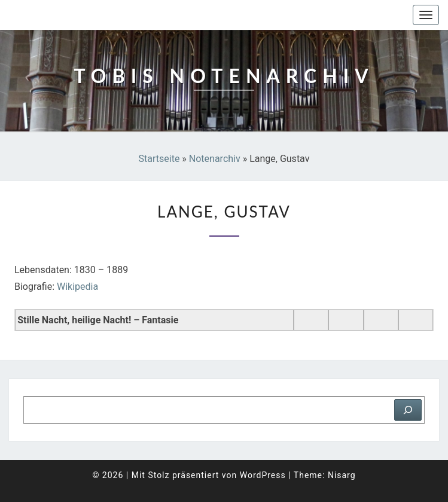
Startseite (159, 159)
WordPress (263, 475)
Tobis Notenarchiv (68, 15)
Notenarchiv (215, 159)
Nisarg (342, 475)
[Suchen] (408, 410)
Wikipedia (77, 287)
